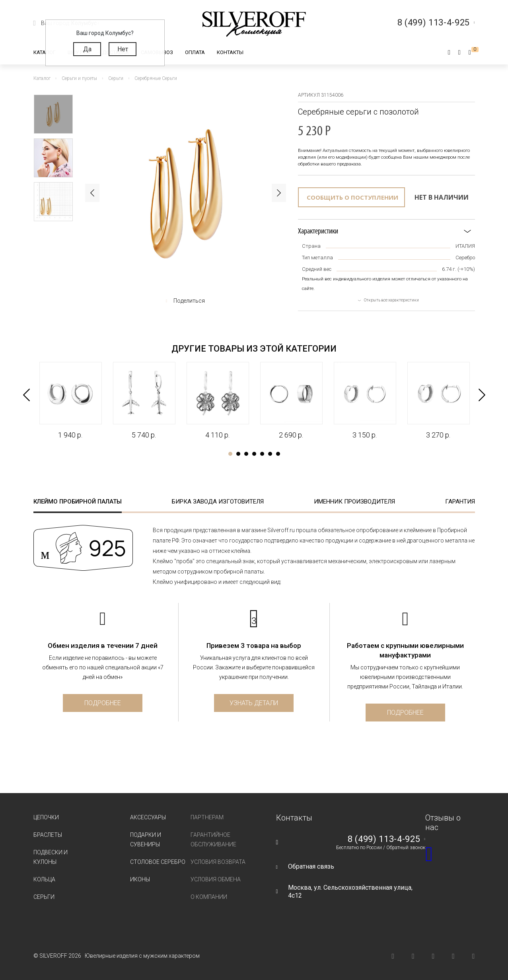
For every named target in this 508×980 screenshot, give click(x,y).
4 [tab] (254, 454)
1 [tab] (230, 454)
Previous (92, 193)
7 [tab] (278, 454)
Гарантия (460, 502)
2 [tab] (238, 454)
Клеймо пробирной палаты (78, 502)
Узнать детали (254, 703)
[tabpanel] (70, 401)
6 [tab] (270, 454)
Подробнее (103, 703)
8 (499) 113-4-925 (384, 839)
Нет (123, 49)
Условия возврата (218, 862)
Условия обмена (216, 879)
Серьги (44, 897)
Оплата (195, 52)
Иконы (140, 879)
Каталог (45, 52)
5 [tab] (262, 454)
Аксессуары (148, 817)
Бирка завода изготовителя (218, 502)
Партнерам (207, 817)
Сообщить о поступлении (352, 197)
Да (87, 49)
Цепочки (46, 817)
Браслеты (48, 835)
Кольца (44, 879)
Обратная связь (311, 866)
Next (279, 193)
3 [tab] (246, 454)
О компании (209, 897)
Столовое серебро (158, 862)
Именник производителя (354, 502)
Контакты (230, 52)
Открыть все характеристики (391, 300)
